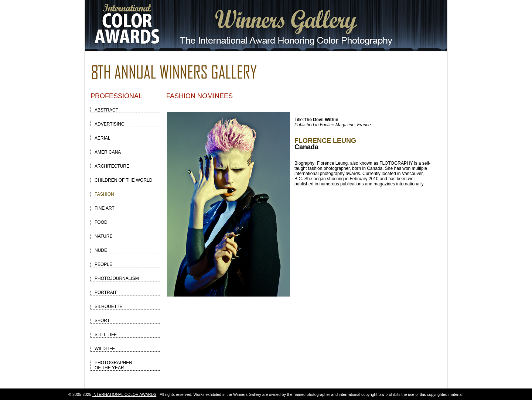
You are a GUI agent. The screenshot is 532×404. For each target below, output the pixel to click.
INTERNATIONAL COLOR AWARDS (124, 394)
